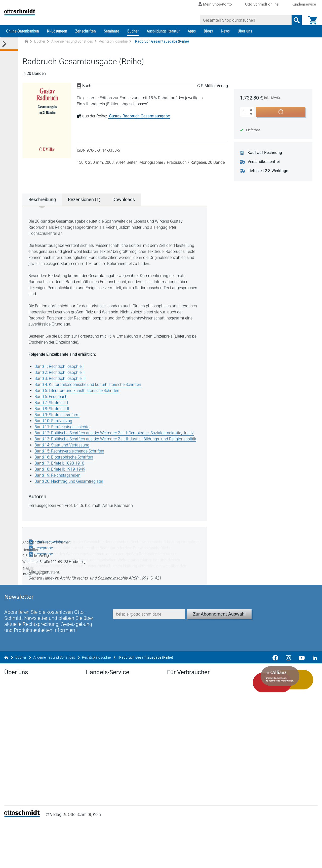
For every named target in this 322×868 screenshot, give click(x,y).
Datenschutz (172, 859)
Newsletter (96, 741)
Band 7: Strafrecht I (53, 413)
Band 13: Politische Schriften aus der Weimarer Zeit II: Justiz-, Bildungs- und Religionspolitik (117, 449)
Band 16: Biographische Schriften (66, 468)
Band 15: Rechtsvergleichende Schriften (71, 461)
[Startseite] (24, 861)
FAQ (90, 781)
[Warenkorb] (311, 20)
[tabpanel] (117, 374)
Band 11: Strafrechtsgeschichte (64, 437)
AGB (198, 859)
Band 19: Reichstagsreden (59, 486)
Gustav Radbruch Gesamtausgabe (141, 127)
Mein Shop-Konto (217, 4)
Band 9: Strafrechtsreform (59, 425)
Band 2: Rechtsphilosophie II (61, 383)
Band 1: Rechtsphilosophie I (61, 377)
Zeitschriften (86, 42)
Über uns (245, 42)
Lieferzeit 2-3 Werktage (271, 182)
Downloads (96, 749)
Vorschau (95, 757)
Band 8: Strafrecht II (53, 419)
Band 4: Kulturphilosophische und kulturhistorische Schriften (90, 395)
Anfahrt (13, 749)
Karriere (13, 757)
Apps (192, 42)
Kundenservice (304, 4)
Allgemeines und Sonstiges (72, 52)
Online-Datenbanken (23, 42)
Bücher (133, 42)
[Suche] (244, 20)
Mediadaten (17, 781)
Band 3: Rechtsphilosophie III (62, 389)
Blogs (208, 42)
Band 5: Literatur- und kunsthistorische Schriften (79, 401)
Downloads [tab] (125, 211)
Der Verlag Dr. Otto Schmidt (30, 733)
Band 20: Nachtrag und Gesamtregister (71, 492)
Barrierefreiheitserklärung (234, 859)
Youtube (13, 813)
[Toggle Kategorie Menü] (9, 55)
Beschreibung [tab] (44, 211)
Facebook (15, 797)
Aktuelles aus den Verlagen (110, 733)
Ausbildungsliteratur (163, 42)
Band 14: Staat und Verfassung (64, 455)
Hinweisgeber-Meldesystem (292, 859)
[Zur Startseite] (26, 53)
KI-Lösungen (57, 42)
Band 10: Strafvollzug (55, 431)
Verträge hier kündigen (187, 733)
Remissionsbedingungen (108, 765)
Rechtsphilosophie (113, 52)
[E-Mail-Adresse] (150, 637)
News (225, 42)
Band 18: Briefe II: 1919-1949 (62, 480)
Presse (12, 741)
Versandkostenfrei (267, 173)
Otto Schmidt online (262, 4)
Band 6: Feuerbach (53, 407)
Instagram (15, 822)
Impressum (140, 859)
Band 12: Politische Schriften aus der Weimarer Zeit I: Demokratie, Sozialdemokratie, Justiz (116, 443)
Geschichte (16, 773)
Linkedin (13, 805)
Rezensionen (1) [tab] (86, 211)
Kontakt (13, 789)
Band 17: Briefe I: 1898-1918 (61, 474)
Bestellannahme (101, 773)
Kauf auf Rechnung (268, 164)
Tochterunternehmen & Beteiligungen (39, 765)
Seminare (112, 42)
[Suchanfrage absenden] (295, 20)
